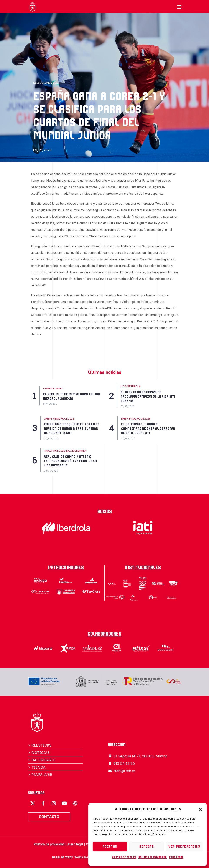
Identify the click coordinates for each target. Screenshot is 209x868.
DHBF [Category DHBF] (125, 419)
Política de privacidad (153, 857)
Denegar (147, 847)
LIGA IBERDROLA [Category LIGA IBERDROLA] (53, 388)
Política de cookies (124, 857)
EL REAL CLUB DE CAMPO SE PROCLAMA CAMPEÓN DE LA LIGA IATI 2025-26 (148, 397)
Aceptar (110, 847)
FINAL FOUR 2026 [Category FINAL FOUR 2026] (64, 419)
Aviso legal (176, 857)
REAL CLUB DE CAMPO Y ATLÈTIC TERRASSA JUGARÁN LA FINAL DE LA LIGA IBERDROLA (70, 461)
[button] (200, 809)
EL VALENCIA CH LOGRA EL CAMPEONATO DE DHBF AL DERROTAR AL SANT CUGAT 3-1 (148, 429)
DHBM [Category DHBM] (48, 419)
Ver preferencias (184, 847)
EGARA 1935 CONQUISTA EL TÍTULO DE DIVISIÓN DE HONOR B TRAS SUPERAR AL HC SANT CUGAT (72, 429)
